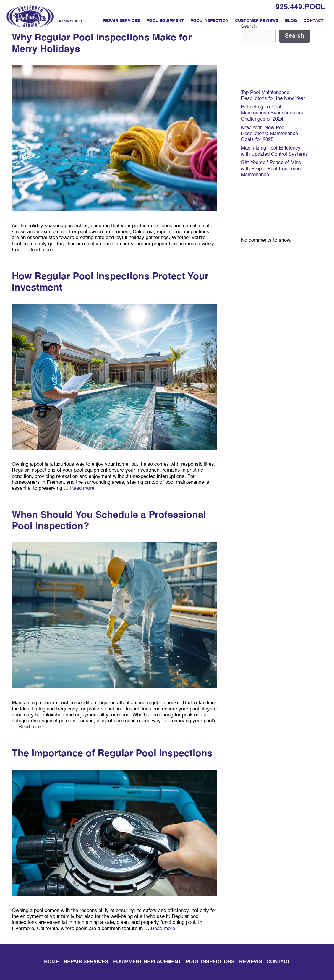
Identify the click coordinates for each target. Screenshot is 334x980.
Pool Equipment (165, 21)
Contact (314, 21)
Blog (291, 21)
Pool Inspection (209, 21)
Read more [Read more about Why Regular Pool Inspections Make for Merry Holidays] (40, 250)
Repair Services (121, 21)
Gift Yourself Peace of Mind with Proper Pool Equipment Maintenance (271, 169)
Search (295, 36)
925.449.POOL (300, 7)
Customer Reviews (257, 21)
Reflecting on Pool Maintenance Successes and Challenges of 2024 (273, 113)
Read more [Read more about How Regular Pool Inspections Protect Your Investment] (82, 488)
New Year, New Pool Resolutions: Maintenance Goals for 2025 (269, 134)
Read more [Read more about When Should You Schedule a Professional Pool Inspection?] (30, 727)
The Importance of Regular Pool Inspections (112, 754)
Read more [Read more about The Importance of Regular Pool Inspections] (163, 929)
